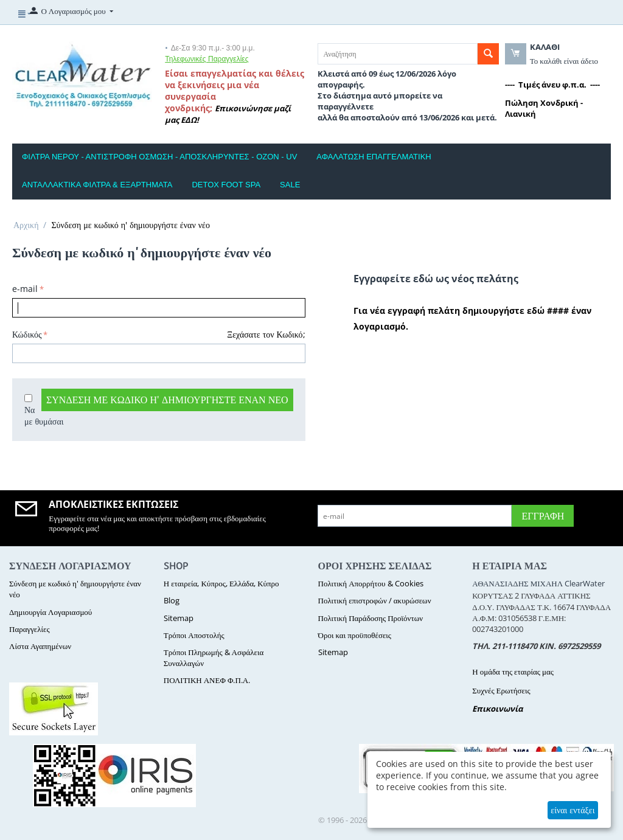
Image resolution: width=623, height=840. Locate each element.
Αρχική (26, 225)
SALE (290, 185)
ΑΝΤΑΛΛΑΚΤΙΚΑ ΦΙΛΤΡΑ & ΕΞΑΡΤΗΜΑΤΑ (97, 185)
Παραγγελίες (30, 629)
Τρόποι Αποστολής (194, 635)
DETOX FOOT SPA (226, 185)
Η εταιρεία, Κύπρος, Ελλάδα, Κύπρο (221, 583)
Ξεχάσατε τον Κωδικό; (266, 334)
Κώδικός (27, 334)
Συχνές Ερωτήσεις (501, 690)
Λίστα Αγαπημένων (40, 646)
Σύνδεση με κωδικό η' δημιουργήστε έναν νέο (167, 400)
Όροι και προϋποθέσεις (355, 635)
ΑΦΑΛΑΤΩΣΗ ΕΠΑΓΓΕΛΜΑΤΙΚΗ (374, 157)
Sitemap (179, 618)
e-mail (25, 289)
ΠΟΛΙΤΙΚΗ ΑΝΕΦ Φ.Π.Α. (207, 680)
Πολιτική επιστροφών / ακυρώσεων (375, 600)
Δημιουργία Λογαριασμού (50, 612)
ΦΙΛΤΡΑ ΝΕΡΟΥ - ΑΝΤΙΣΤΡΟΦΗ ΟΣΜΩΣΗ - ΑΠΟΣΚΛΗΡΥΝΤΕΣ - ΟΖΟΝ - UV (159, 157)
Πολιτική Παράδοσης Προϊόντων (371, 618)
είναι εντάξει (573, 810)
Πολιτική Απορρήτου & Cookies (371, 583)
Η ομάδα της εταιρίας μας (513, 672)
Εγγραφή (543, 516)
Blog (172, 600)
